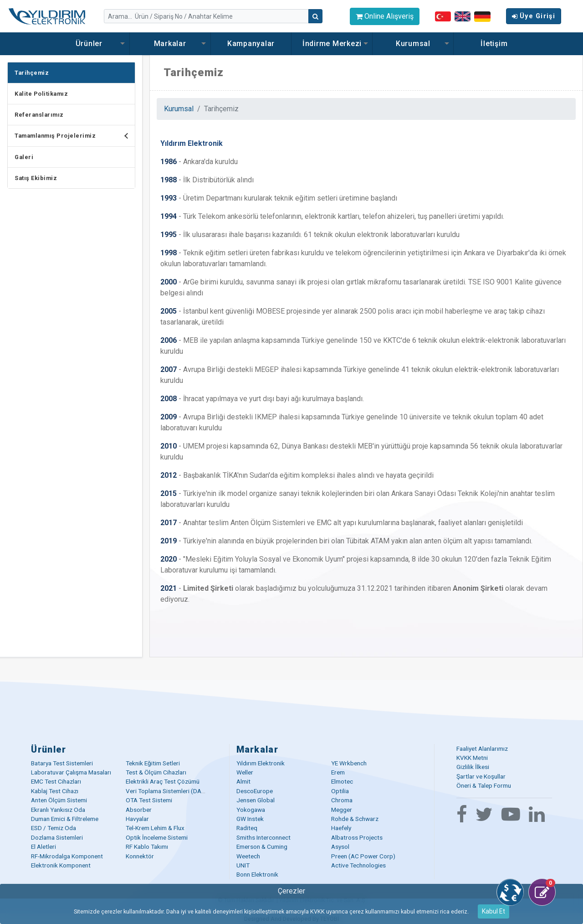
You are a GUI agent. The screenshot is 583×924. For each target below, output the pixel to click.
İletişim (494, 44)
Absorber (139, 810)
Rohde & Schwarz (355, 819)
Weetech (248, 856)
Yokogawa (251, 810)
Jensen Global (256, 800)
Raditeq (247, 828)
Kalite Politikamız (41, 94)
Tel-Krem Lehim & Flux (155, 828)
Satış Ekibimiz (36, 178)
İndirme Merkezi (332, 44)
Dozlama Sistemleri (57, 837)
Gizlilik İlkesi (473, 767)
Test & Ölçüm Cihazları (156, 772)
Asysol (340, 847)
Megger (342, 810)
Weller (245, 772)
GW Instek (250, 819)
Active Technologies (358, 865)
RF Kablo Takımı (147, 847)
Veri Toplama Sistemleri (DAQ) (167, 791)
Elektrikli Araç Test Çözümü (163, 781)
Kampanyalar (251, 44)
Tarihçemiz (32, 73)
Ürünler (89, 44)
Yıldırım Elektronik (261, 763)
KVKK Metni (472, 758)
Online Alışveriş (385, 16)
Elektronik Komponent (61, 865)
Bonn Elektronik (257, 874)
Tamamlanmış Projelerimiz (75, 136)
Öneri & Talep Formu (484, 785)
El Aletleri (43, 847)
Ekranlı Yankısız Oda (58, 810)
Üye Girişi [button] (534, 16)
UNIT (243, 865)
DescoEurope (255, 791)
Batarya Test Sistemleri (62, 763)
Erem (338, 772)
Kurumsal (413, 44)
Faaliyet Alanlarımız (482, 748)
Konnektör (140, 856)
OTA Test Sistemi (149, 800)
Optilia (340, 791)
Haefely (341, 828)
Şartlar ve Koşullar (481, 776)
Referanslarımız (39, 115)
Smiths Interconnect (263, 837)
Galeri (24, 157)
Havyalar (137, 819)
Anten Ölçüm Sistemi (59, 800)
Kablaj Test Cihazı (55, 791)
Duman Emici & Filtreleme (65, 819)
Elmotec (342, 781)
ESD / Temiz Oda (54, 828)
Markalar (170, 44)
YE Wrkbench (349, 763)
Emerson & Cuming (262, 847)
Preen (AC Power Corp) (363, 856)
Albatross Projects (357, 837)
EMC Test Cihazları (56, 781)
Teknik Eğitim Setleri (153, 763)
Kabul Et (494, 911)
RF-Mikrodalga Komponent (67, 856)
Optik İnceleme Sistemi (157, 837)
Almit (243, 781)
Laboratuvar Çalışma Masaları (71, 772)
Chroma (342, 800)
